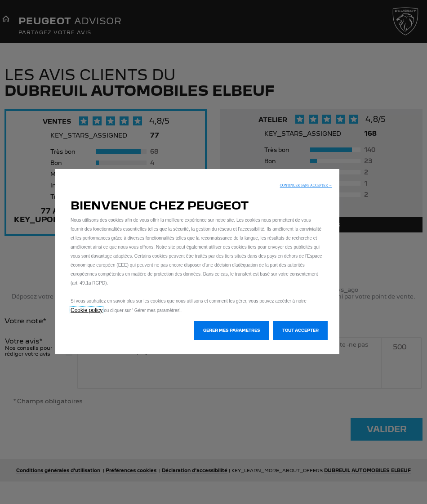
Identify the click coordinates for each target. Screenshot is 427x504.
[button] (306, 185)
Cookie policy (87, 310)
